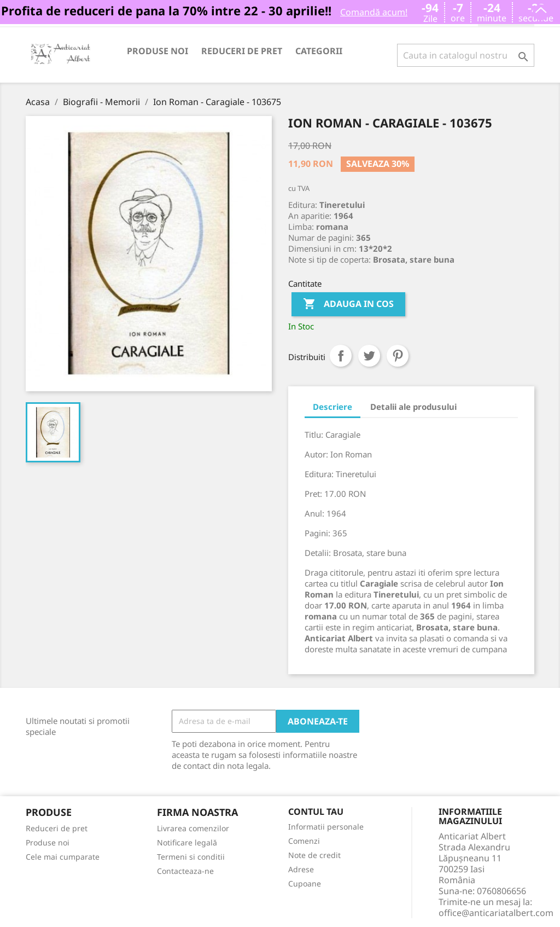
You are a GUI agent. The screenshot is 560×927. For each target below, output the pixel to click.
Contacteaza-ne (185, 871)
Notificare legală (187, 842)
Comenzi (304, 841)
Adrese (301, 869)
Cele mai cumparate (63, 857)
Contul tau (316, 812)
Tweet (369, 356)
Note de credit (314, 855)
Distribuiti (341, 356)
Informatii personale (326, 827)
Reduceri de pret (242, 51)
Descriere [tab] (332, 407)
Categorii (319, 51)
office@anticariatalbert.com (496, 913)
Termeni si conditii (191, 857)
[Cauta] (466, 55)
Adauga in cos (348, 304)
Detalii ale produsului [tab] (413, 407)
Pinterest (398, 356)
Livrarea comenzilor (193, 828)
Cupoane (305, 883)
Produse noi (157, 51)
